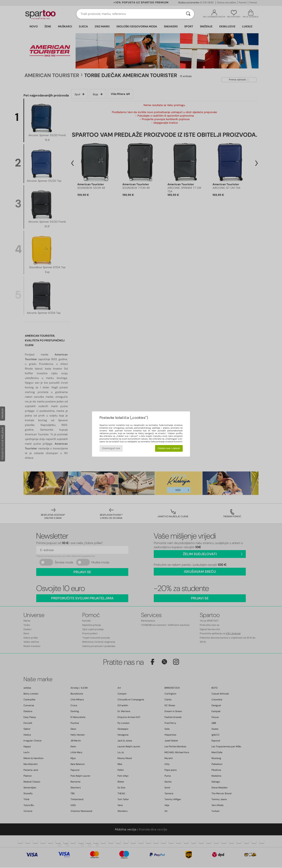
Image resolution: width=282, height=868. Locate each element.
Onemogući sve (111, 448)
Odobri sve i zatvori (169, 448)
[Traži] (188, 14)
